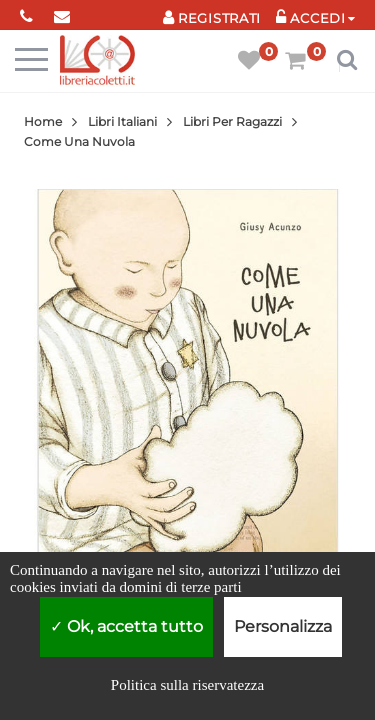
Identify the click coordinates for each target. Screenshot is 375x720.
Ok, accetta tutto (126, 626)
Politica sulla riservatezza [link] (187, 685)
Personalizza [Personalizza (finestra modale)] (283, 626)
